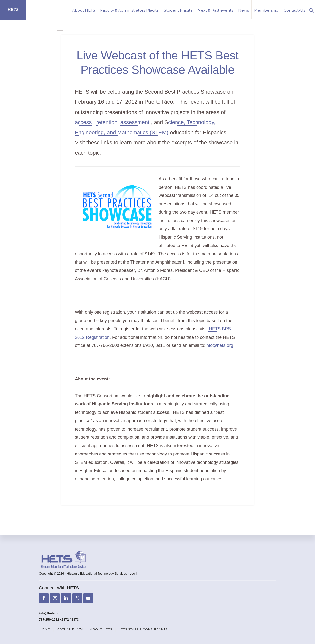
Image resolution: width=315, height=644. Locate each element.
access (83, 122)
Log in (134, 574)
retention (107, 122)
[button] (311, 10)
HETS (13, 10)
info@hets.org (219, 345)
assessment (135, 122)
